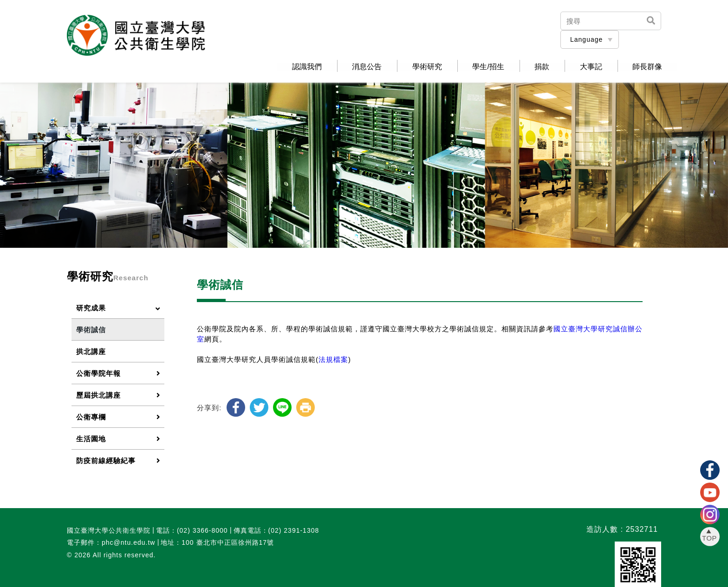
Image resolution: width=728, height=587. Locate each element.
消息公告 (356, 66)
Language (586, 39)
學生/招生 (481, 66)
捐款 (537, 66)
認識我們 (293, 66)
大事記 (588, 66)
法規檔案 (333, 358)
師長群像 (646, 66)
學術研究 (418, 66)
